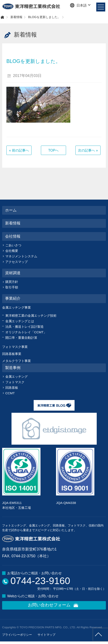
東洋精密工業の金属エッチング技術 (31, 316)
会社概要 (12, 251)
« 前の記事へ (19, 150)
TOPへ (53, 150)
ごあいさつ (13, 245)
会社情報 (13, 236)
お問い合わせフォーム (54, 605)
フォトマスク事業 (15, 347)
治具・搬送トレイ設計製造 (24, 327)
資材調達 (13, 273)
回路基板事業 (12, 354)
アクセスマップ (17, 262)
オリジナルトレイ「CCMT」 (26, 332)
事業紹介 (13, 298)
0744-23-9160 (40, 581)
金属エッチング (17, 377)
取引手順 (12, 287)
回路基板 (12, 388)
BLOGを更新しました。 (44, 17)
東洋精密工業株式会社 (31, 6)
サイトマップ (46, 635)
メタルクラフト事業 (17, 361)
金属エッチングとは (20, 321)
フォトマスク (15, 382)
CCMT (10, 393)
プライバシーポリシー (17, 635)
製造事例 (13, 368)
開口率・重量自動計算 (21, 338)
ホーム (11, 210)
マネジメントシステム (21, 256)
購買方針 (12, 282)
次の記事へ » (88, 150)
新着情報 (16, 17)
